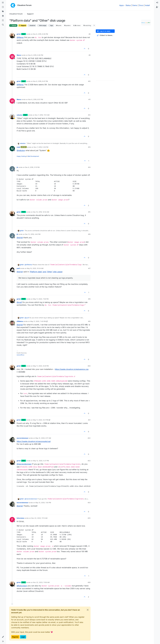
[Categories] (3, 3)
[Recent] (3, 7)
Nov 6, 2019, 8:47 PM (40, 81)
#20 (89, 366)
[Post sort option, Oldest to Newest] (105, 35)
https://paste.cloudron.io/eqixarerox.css (72, 369)
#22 (89, 438)
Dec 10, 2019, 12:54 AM (41, 212)
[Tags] (3, 12)
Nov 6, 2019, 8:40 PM (36, 55)
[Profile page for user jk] (12, 169)
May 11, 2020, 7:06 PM (41, 299)
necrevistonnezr (22, 438)
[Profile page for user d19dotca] (12, 323)
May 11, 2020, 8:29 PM (41, 366)
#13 (89, 147)
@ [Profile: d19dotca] (28, 265)
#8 (90, 34)
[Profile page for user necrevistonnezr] (12, 440)
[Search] (3, 25)
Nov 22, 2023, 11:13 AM (39, 518)
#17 (89, 268)
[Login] (157, 3)
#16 (89, 234)
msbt (18, 147)
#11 (89, 99)
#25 (89, 518)
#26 (89, 582)
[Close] (88, 610)
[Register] (157, 7)
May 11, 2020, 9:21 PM (41, 420)
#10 (89, 81)
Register (15, 637)
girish (19, 34)
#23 (89, 461)
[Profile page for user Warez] (12, 57)
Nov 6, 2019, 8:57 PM (36, 99)
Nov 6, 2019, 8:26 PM (41, 34)
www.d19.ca (20, 355)
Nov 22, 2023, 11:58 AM (41, 582)
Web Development (33, 156)
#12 (89, 115)
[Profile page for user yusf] (12, 270)
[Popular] (3, 16)
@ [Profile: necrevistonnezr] (24, 464)
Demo (135, 5)
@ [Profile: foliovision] (22, 586)
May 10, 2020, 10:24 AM (35, 268)
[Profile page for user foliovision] (12, 520)
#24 (89, 503)
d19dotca (20, 321)
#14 (89, 167)
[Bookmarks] (3, 20)
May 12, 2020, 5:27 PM (41, 461)
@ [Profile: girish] (20, 238)
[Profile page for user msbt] (12, 149)
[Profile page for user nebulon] (12, 116)
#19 (89, 321)
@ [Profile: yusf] (19, 302)
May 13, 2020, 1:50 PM (43, 503)
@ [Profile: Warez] (20, 37)
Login (23, 637)
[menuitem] (157, 3)
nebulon (20, 115)
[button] (3, 637)
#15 (89, 212)
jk (17, 167)
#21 (89, 420)
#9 (90, 55)
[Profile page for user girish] (12, 36)
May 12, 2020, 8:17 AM (43, 438)
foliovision (20, 518)
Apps (121, 5)
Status (128, 5)
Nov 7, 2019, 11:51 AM (42, 115)
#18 (89, 299)
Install (147, 5)
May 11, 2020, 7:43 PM (38, 321)
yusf (18, 268)
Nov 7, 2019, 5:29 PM (41, 147)
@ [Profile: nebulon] (21, 150)
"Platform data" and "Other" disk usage (46, 272)
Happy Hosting (21, 156)
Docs (141, 5)
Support (22, 25)
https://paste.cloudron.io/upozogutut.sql (34, 441)
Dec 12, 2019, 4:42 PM (33, 234)
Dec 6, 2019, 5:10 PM (32, 167)
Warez (19, 55)
